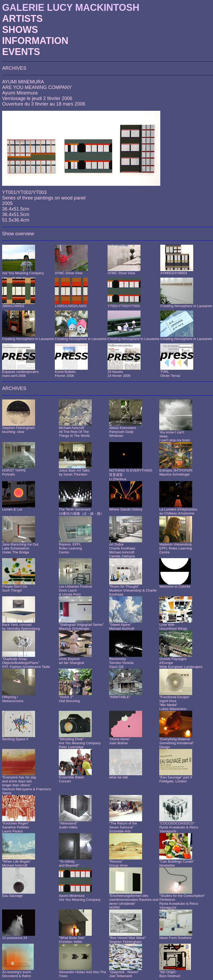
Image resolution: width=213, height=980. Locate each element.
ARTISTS (22, 19)
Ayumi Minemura (20, 93)
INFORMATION (35, 41)
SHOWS (20, 30)
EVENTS (21, 52)
